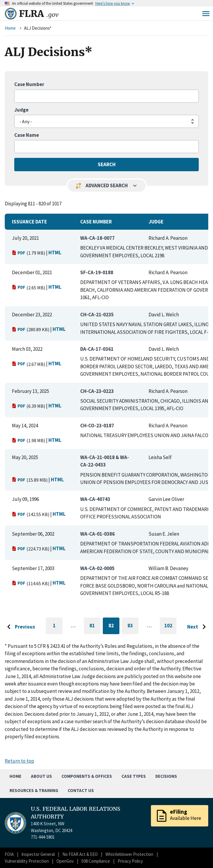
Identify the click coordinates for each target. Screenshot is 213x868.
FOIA (9, 854)
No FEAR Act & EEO (80, 854)
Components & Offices (87, 776)
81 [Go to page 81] (95, 627)
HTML (55, 253)
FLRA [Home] (39, 14)
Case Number (29, 84)
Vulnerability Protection (27, 861)
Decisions (166, 776)
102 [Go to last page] (171, 628)
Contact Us (81, 790)
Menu (206, 14)
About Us (41, 776)
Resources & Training (34, 790)
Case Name (27, 135)
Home (10, 28)
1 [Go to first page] (58, 628)
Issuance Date (29, 222)
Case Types (134, 776)
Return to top (19, 761)
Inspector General (38, 854)
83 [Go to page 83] (133, 627)
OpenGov (65, 861)
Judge (21, 110)
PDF (19, 253)
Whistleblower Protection (129, 854)
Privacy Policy (130, 861)
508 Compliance (96, 861)
